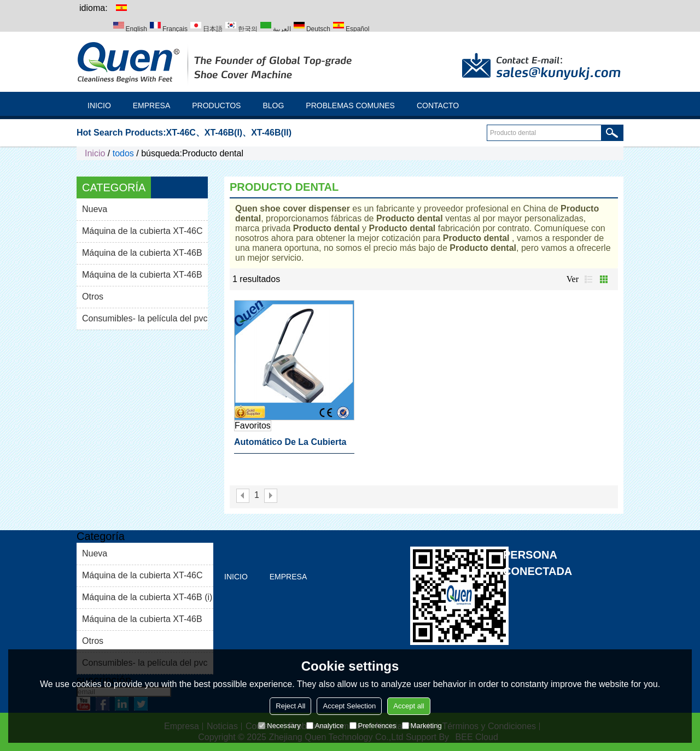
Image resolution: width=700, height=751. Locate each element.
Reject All (290, 706)
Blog (273, 105)
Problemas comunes (350, 105)
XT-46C (181, 133)
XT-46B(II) (271, 133)
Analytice (325, 726)
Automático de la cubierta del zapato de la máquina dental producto (290, 445)
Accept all (409, 706)
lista (588, 279)
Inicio (99, 105)
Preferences (373, 726)
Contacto (438, 105)
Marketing (422, 726)
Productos (216, 105)
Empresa (151, 105)
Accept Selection (349, 706)
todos (123, 153)
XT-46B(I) (223, 133)
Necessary (279, 726)
